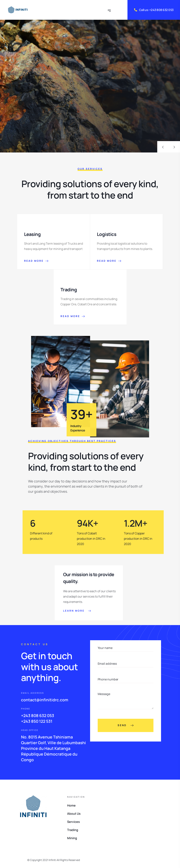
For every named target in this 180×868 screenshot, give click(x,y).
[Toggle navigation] (110, 10)
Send (126, 725)
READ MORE (36, 261)
